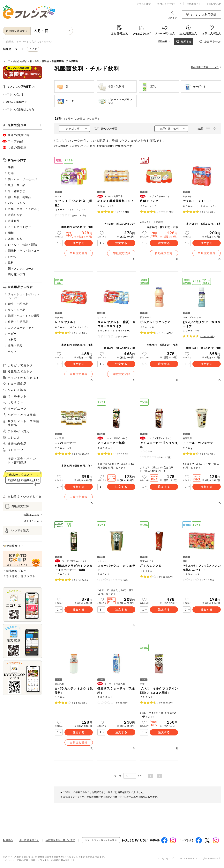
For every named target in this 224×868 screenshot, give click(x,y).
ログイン (172, 15)
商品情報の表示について (206, 67)
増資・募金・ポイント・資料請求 (22, 460)
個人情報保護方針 (29, 840)
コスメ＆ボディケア (20, 328)
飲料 (10, 262)
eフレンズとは (13, 94)
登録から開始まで (15, 102)
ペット (11, 351)
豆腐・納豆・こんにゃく (22, 209)
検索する (184, 42)
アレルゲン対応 (19, 431)
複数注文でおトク (20, 371)
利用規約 (8, 840)
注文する (78, 243)
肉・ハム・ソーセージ (21, 179)
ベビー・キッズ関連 (22, 415)
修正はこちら (33, 521)
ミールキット (17, 396)
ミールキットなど (18, 227)
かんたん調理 (17, 390)
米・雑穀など (15, 191)
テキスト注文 (144, 4)
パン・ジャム (15, 203)
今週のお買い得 (19, 135)
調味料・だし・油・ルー (22, 251)
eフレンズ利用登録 (201, 14)
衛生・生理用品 (17, 304)
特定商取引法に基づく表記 (60, 840)
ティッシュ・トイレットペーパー (22, 296)
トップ (6, 61)
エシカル (14, 437)
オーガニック (17, 409)
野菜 (10, 173)
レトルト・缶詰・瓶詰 (21, 245)
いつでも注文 (17, 530)
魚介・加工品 (15, 185)
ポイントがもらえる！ (23, 378)
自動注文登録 (17, 506)
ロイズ (33, 49)
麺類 (10, 233)
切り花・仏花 (15, 274)
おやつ (11, 257)
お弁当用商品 (17, 384)
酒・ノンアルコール (20, 268)
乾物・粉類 (14, 239)
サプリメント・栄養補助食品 (23, 423)
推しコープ (15, 450)
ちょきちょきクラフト (21, 576)
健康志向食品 (17, 444)
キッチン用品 (15, 310)
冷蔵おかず (14, 215)
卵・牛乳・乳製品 (40, 61)
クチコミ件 (123, 212)
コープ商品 (15, 141)
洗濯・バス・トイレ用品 (22, 316)
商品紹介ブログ (16, 571)
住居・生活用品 (17, 322)
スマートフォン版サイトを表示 (101, 840)
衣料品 (11, 340)
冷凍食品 (12, 221)
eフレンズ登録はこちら (19, 109)
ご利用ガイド (194, 4)
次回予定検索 (210, 42)
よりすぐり (15, 402)
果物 (10, 167)
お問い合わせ (214, 4)
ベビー (11, 333)
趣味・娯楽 (14, 345)
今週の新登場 (17, 147)
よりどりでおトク (20, 365)
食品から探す (20, 61)
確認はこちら (33, 514)
